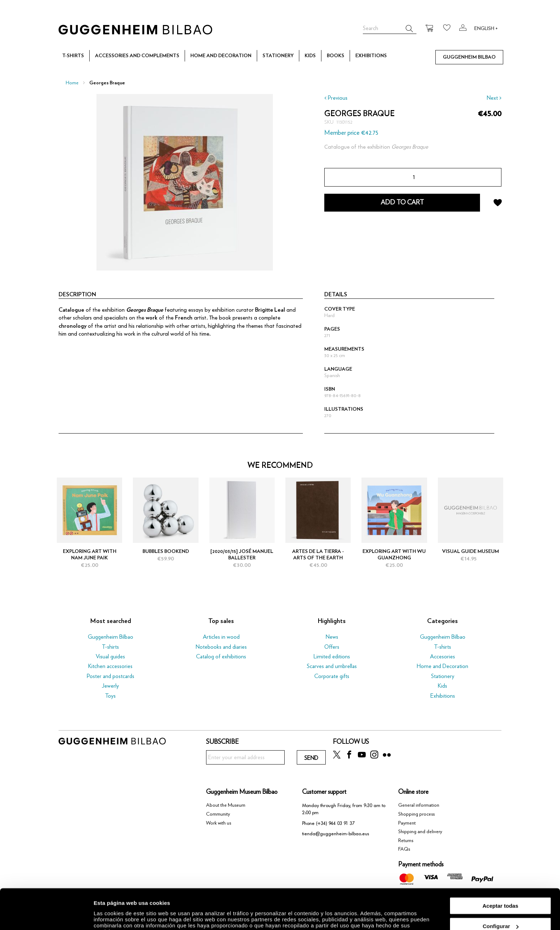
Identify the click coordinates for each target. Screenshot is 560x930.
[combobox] (390, 29)
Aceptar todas (500, 871)
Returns (406, 841)
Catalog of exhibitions (221, 657)
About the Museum (226, 805)
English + (486, 29)
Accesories (442, 657)
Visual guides (110, 657)
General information (419, 805)
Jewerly (110, 686)
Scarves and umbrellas (332, 666)
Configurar (501, 892)
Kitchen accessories (110, 666)
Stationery (443, 676)
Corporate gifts (332, 676)
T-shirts (110, 647)
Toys (110, 696)
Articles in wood (221, 637)
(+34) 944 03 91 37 (335, 823)
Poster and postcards (111, 676)
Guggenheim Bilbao (111, 637)
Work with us (219, 823)
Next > (494, 98)
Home (72, 83)
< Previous (336, 98)
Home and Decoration (442, 666)
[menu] (280, 56)
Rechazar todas (501, 912)
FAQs (404, 849)
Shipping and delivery (420, 832)
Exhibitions (443, 696)
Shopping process (416, 814)
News (332, 637)
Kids (442, 686)
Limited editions (332, 657)
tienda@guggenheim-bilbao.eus (336, 834)
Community (218, 814)
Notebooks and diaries (221, 647)
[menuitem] (73, 56)
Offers (332, 647)
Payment (407, 823)
